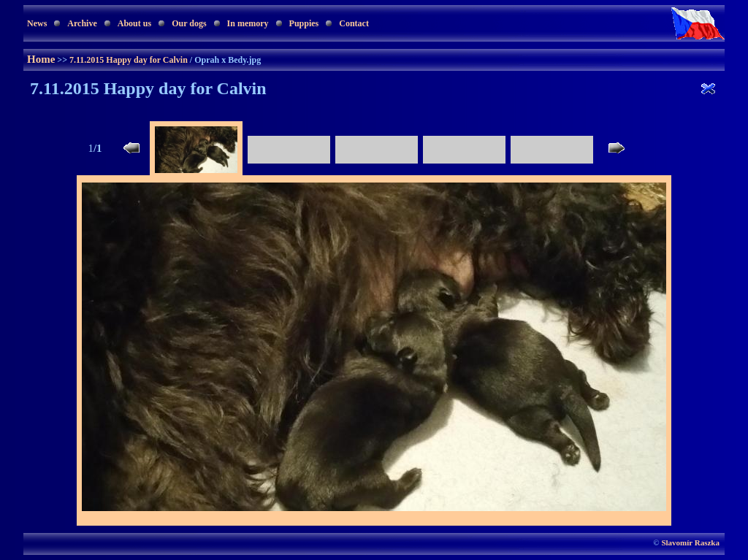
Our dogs (189, 23)
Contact (354, 23)
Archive (82, 23)
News (37, 23)
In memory (248, 23)
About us (134, 23)
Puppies (304, 23)
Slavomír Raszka (690, 542)
